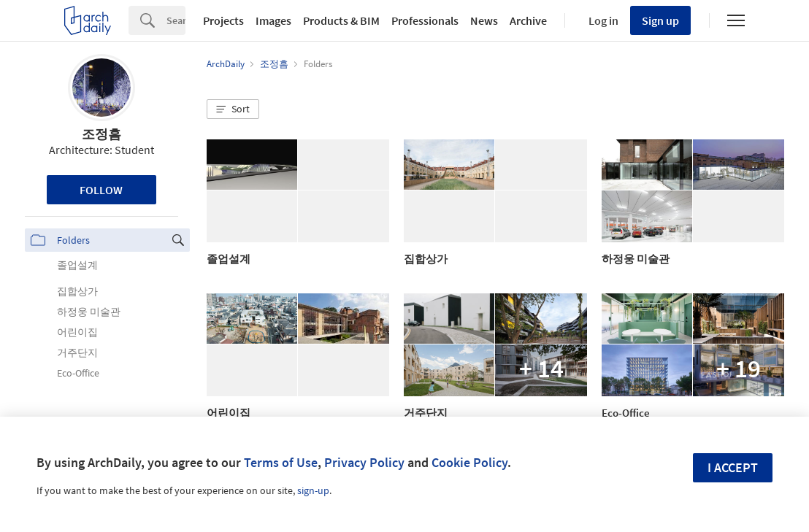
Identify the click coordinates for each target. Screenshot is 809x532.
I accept (733, 467)
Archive (528, 20)
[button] (233, 109)
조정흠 (101, 134)
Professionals (425, 20)
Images (273, 20)
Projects (223, 20)
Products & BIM (341, 20)
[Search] (176, 20)
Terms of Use (281, 462)
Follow (101, 190)
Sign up (660, 20)
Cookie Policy (469, 462)
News (484, 20)
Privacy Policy (364, 462)
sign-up (313, 490)
